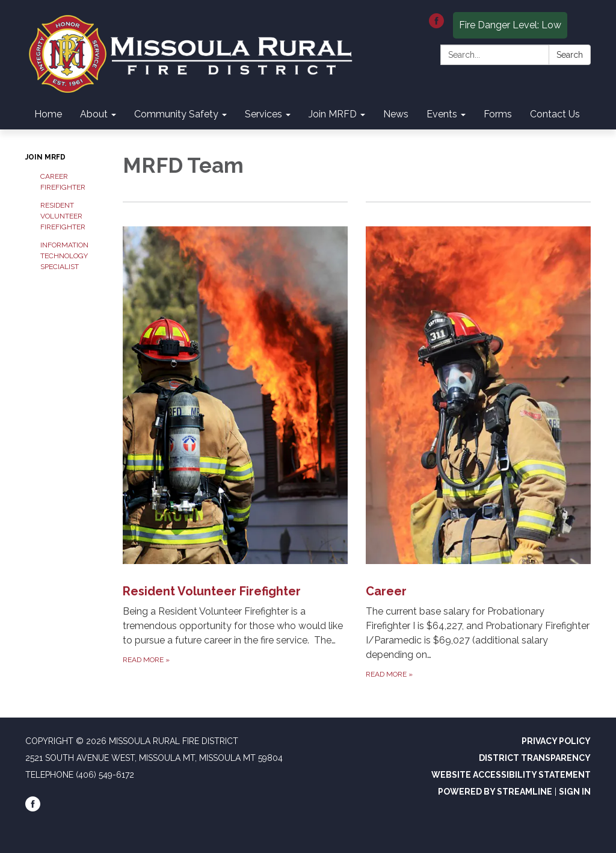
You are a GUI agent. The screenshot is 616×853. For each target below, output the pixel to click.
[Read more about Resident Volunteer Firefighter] (235, 441)
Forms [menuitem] (498, 114)
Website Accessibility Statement (511, 775)
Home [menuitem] (48, 114)
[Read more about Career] (478, 441)
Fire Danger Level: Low (510, 25)
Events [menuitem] (442, 114)
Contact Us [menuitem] (555, 114)
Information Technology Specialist (64, 256)
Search (570, 55)
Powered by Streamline (495, 792)
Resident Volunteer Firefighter (63, 216)
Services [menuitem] (263, 114)
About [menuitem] (94, 114)
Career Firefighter (63, 182)
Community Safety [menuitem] (176, 114)
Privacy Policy (556, 741)
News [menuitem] (396, 114)
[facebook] (436, 25)
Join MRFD (45, 157)
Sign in (575, 792)
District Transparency (535, 758)
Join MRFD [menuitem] (333, 114)
